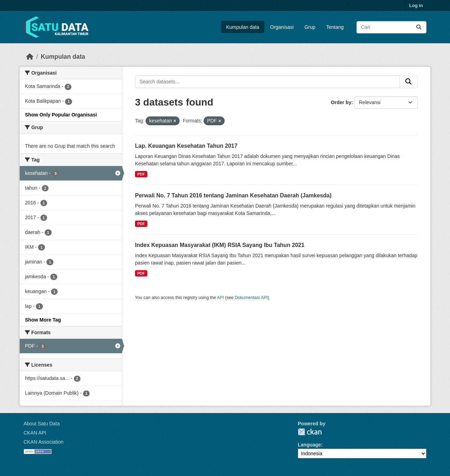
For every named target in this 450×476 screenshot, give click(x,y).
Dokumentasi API (251, 298)
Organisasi (282, 27)
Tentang (335, 27)
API (220, 298)
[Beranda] (30, 57)
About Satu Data (42, 424)
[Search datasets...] (391, 27)
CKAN (310, 432)
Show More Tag (43, 320)
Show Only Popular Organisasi (61, 115)
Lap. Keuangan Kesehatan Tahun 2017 (186, 146)
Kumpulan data (243, 27)
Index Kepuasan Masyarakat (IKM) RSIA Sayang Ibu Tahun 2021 (220, 245)
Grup (310, 27)
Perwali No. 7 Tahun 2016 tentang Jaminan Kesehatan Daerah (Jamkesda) (233, 195)
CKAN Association (44, 442)
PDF (141, 174)
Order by (341, 102)
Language (309, 445)
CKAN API (35, 433)
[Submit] (419, 27)
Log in (416, 5)
